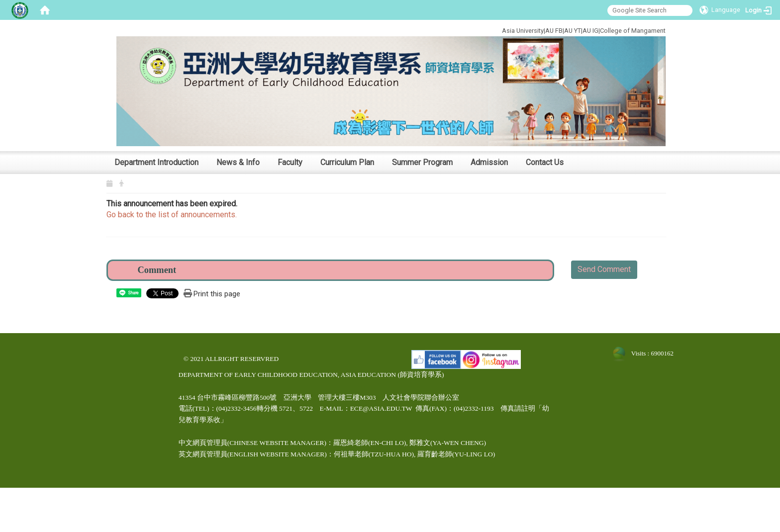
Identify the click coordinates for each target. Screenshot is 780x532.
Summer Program (422, 162)
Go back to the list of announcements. (172, 215)
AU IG (590, 31)
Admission (489, 162)
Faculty (290, 162)
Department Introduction (156, 162)
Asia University (523, 31)
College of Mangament (633, 31)
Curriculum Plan (347, 162)
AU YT (573, 31)
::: (468, 29)
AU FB (554, 31)
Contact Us (545, 162)
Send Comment (604, 269)
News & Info (238, 162)
